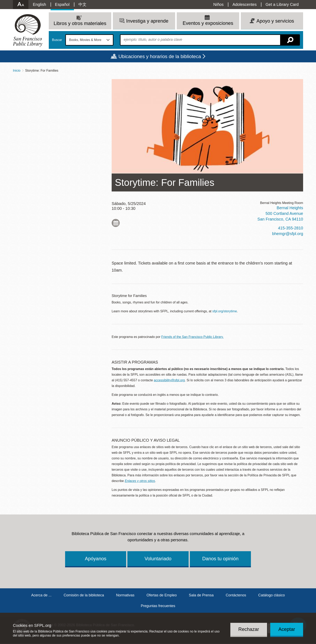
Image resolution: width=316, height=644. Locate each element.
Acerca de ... (41, 595)
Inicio (17, 71)
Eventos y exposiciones (208, 23)
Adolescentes (244, 4)
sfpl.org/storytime (225, 311)
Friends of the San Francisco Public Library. (192, 337)
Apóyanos (96, 559)
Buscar (57, 40)
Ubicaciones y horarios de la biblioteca (160, 56)
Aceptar (287, 629)
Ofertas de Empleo (162, 595)
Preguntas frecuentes (158, 606)
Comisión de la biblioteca (84, 595)
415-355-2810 (291, 228)
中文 (82, 4)
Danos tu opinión (220, 559)
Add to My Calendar (116, 223)
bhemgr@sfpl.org (288, 234)
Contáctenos (236, 595)
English (39, 4)
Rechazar (249, 629)
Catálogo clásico (271, 595)
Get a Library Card (282, 4)
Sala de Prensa (201, 595)
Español (62, 4)
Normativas (125, 595)
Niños (218, 4)
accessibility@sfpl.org (169, 380)
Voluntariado (158, 559)
